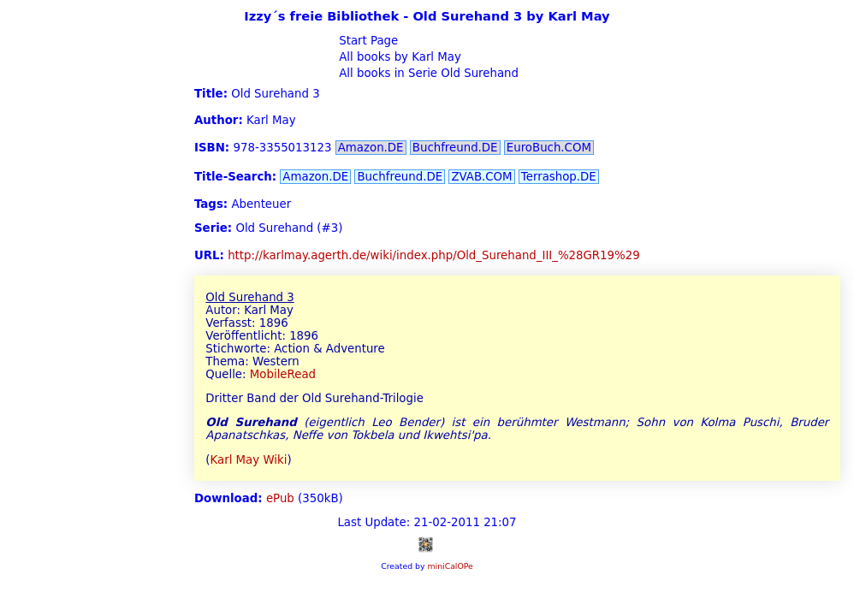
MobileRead (283, 374)
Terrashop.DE (559, 177)
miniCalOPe (450, 566)
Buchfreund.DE (455, 148)
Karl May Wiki (249, 460)
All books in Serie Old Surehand (427, 73)
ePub (280, 498)
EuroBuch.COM (549, 148)
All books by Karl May (398, 57)
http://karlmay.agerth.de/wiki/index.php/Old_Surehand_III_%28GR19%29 (434, 255)
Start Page (367, 41)
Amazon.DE (371, 148)
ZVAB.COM (481, 177)
